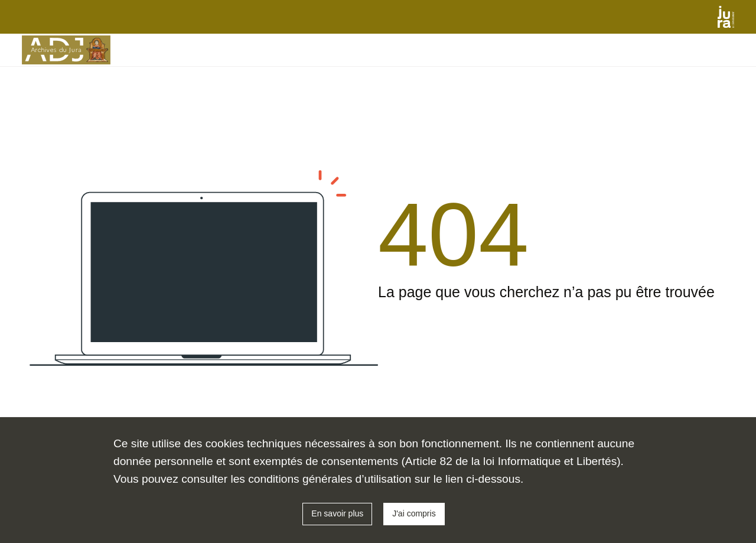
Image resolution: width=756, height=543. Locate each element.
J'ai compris (414, 513)
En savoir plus (337, 513)
